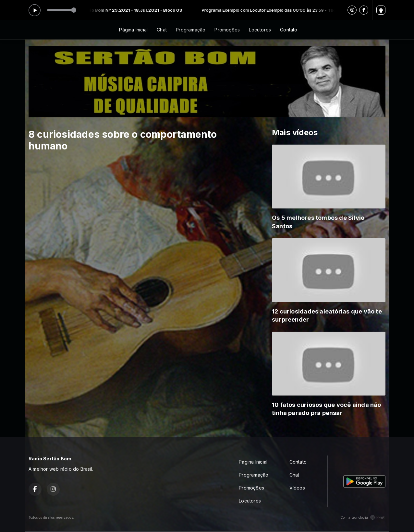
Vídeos (297, 488)
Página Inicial (133, 30)
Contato (289, 30)
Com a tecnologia (363, 517)
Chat (162, 30)
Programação (191, 30)
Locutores (260, 30)
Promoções (227, 30)
